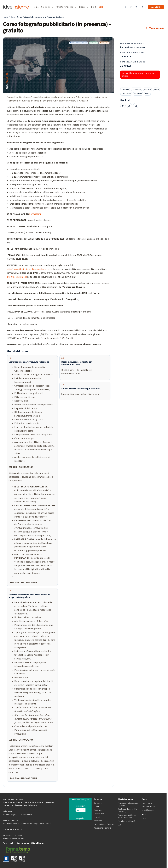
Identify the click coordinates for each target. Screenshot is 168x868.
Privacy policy (9, 843)
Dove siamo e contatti (102, 828)
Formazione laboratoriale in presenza (128, 804)
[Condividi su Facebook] (123, 106)
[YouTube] (131, 7)
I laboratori (98, 810)
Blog (94, 7)
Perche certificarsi (148, 807)
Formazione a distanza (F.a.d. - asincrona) (127, 817)
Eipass (144, 799)
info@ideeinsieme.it (17, 277)
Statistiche (98, 821)
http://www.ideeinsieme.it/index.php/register (30, 269)
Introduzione (147, 803)
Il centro (97, 807)
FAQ (119, 825)
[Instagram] (136, 7)
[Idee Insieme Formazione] (16, 7)
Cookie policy (23, 843)
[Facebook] (126, 7)
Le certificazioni (148, 810)
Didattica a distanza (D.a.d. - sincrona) (128, 810)
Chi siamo (98, 799)
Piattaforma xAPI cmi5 (126, 821)
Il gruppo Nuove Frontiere (104, 824)
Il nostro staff (99, 814)
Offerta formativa (125, 799)
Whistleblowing (38, 843)
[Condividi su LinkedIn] (136, 106)
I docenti (97, 817)
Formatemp (35, 214)
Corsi (101, 7)
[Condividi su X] (129, 106)
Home (36, 7)
